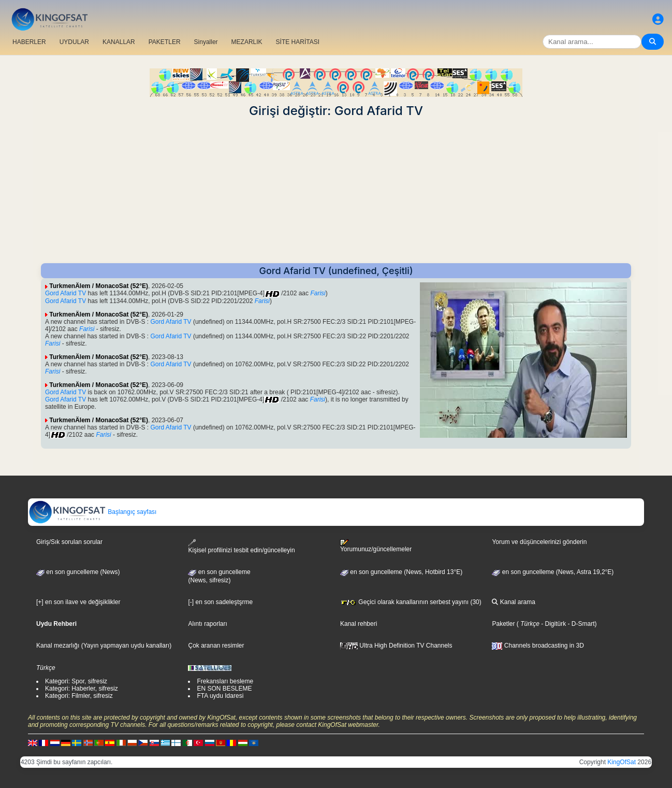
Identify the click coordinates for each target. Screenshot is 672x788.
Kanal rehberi (359, 624)
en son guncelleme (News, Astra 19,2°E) (553, 572)
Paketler (503, 624)
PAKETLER (165, 42)
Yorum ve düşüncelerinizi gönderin (539, 542)
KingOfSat (622, 762)
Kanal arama (513, 602)
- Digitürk (553, 624)
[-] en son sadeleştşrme (220, 602)
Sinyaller (206, 42)
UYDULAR (74, 42)
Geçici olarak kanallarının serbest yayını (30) (411, 602)
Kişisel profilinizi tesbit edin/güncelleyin (241, 546)
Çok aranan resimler (216, 646)
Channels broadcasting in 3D (538, 646)
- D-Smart (580, 624)
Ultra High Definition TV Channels (396, 646)
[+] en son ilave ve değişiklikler (78, 602)
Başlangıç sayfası (92, 512)
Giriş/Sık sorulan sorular (69, 542)
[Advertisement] (336, 191)
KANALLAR (119, 42)
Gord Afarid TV (65, 293)
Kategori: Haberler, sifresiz (82, 689)
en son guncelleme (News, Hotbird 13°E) (401, 572)
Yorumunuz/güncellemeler (376, 546)
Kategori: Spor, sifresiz (76, 681)
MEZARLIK (247, 42)
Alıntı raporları (207, 624)
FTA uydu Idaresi (220, 696)
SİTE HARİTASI (298, 42)
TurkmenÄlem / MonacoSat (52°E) (99, 286)
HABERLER (29, 42)
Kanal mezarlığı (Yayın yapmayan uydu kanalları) (104, 646)
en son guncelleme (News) (78, 572)
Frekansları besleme (225, 681)
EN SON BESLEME (224, 689)
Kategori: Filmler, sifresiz (79, 696)
